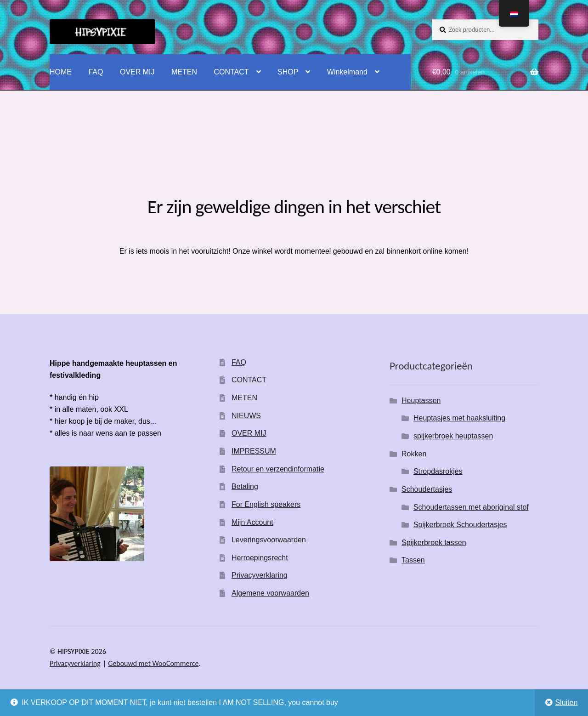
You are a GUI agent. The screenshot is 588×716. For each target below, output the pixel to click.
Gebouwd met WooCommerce (153, 663)
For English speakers (266, 504)
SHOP (288, 72)
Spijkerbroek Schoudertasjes (460, 525)
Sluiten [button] (566, 702)
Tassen (413, 560)
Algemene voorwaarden (270, 593)
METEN (184, 72)
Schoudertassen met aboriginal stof (471, 507)
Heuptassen (421, 401)
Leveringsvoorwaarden (269, 540)
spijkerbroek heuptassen (453, 436)
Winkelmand (347, 72)
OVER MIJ (137, 72)
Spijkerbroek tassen (434, 543)
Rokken (414, 454)
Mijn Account (252, 522)
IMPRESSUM (254, 451)
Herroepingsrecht (260, 558)
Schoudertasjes (427, 489)
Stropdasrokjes (438, 471)
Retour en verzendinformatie (278, 469)
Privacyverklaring (260, 575)
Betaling (245, 486)
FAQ (96, 72)
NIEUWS (246, 416)
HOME (61, 72)
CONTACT (231, 72)
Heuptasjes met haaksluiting (459, 418)
